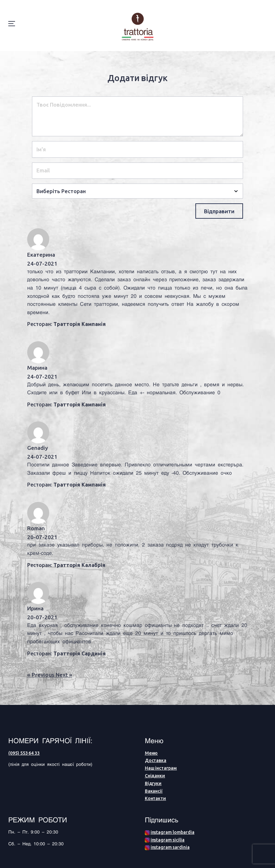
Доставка (156, 760)
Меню (151, 753)
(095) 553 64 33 (24, 753)
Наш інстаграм (161, 768)
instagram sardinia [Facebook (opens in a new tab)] (170, 847)
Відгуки (153, 783)
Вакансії (154, 791)
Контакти (156, 798)
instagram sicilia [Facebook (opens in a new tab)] (168, 840)
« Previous (41, 675)
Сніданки (155, 776)
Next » (64, 675)
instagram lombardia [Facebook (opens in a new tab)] (173, 832)
